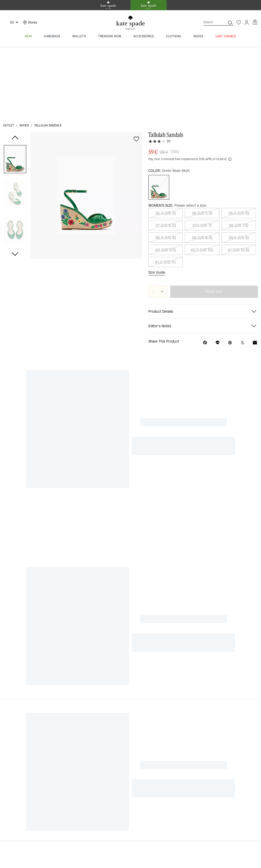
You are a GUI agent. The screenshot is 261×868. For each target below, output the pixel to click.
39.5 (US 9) (239, 166)
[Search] (211, 22)
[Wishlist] (239, 22)
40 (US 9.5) (166, 178)
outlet (9, 54)
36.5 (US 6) (239, 142)
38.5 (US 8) (166, 166)
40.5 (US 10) (202, 178)
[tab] (108, 5)
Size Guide (157, 201)
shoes (24, 54)
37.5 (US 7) (202, 154)
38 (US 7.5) (239, 154)
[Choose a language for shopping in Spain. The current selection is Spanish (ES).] (11, 22)
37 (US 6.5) (166, 154)
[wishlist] (136, 68)
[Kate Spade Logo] (130, 23)
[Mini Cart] (255, 22)
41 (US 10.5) (239, 178)
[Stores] (29, 22)
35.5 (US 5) (166, 142)
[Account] (247, 22)
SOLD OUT (214, 220)
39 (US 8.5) (202, 166)
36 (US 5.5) (202, 142)
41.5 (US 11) (166, 191)
